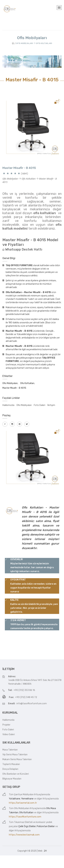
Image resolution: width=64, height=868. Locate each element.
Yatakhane (15, 799)
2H (45, 851)
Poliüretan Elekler (46, 826)
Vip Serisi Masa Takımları (15, 755)
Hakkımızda (8, 405)
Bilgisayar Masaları (12, 779)
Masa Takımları (10, 750)
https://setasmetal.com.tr (23, 803)
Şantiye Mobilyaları (24, 794)
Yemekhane (27, 799)
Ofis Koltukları (26, 813)
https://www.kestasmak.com (24, 835)
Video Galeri (9, 734)
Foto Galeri (40, 405)
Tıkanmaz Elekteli (23, 822)
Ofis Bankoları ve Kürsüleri (16, 774)
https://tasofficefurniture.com (25, 817)
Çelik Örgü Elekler (27, 826)
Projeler (6, 725)
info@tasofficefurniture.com (32, 704)
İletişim (51, 405)
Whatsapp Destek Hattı (24, 249)
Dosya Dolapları (10, 769)
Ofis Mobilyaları (24, 405)
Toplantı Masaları (11, 764)
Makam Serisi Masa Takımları (17, 759)
